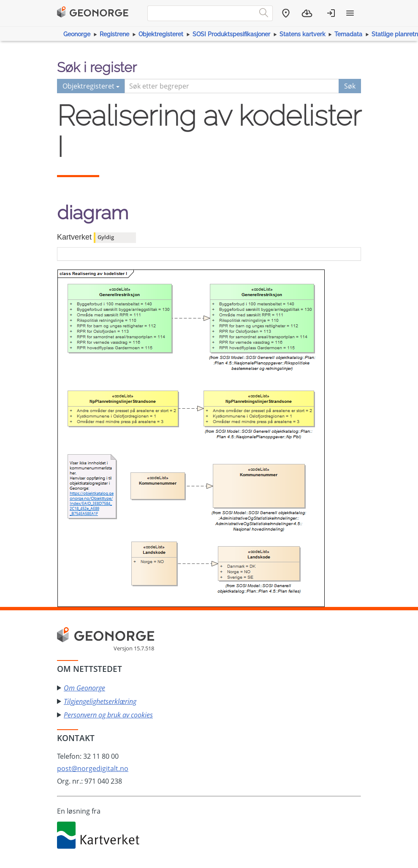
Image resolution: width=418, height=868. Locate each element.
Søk (350, 86)
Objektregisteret (161, 34)
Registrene (114, 34)
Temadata (348, 34)
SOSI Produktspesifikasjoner (231, 34)
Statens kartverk (303, 34)
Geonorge (77, 34)
